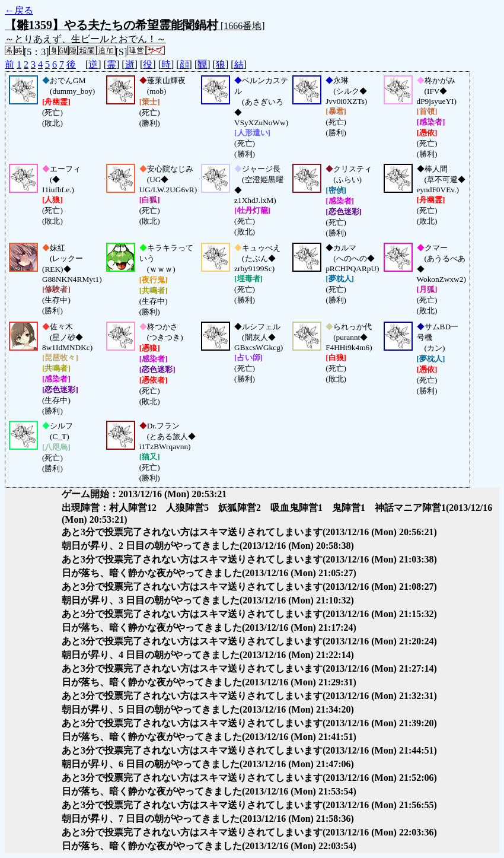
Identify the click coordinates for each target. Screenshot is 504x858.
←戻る (19, 10)
